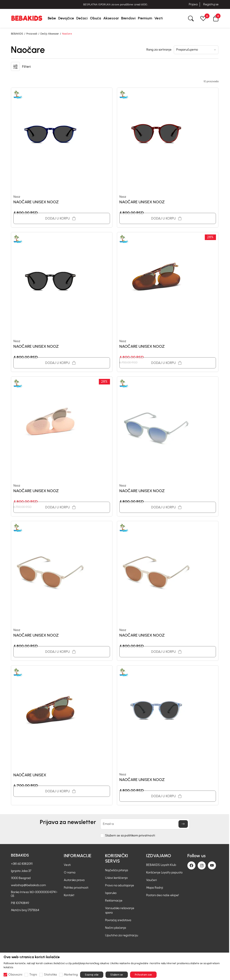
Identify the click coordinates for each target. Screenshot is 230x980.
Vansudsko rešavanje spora (120, 910)
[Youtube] (212, 865)
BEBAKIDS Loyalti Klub (161, 865)
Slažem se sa (130, 836)
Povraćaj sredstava (118, 920)
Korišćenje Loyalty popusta (164, 872)
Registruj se (211, 4)
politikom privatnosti (140, 835)
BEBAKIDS (17, 34)
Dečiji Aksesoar (50, 34)
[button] (216, 18)
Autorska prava (74, 880)
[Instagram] (202, 865)
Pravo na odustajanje (120, 885)
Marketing (71, 975)
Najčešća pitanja (117, 870)
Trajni (33, 975)
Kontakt (69, 895)
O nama (70, 872)
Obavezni (15, 975)
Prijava (193, 4)
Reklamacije (114, 901)
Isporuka (111, 893)
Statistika (50, 975)
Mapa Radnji (155, 888)
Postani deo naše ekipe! (163, 895)
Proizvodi (32, 34)
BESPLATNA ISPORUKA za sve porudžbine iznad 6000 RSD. (115, 5)
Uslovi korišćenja (116, 878)
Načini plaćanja (116, 928)
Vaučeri (151, 880)
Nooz (17, 197)
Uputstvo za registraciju (122, 935)
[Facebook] (191, 865)
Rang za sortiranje (159, 50)
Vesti (67, 865)
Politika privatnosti (76, 888)
